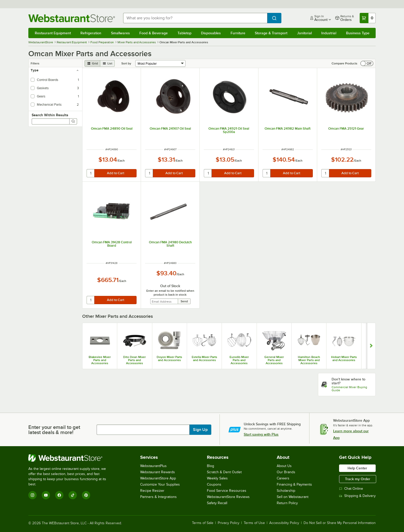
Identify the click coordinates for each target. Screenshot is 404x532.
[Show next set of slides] (371, 346)
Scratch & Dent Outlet (224, 472)
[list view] (107, 63)
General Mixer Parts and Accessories (274, 360)
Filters (35, 63)
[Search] (73, 121)
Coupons (214, 484)
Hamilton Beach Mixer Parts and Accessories (309, 360)
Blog (211, 466)
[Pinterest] (86, 495)
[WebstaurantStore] (71, 458)
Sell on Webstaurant (293, 497)
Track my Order (358, 479)
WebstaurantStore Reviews (228, 497)
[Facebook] (59, 495)
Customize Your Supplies (160, 484)
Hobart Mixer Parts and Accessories (344, 359)
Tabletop (184, 33)
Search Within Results (50, 115)
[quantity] (91, 173)
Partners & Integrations (158, 497)
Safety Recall (217, 503)
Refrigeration (91, 33)
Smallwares (120, 33)
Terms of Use (254, 523)
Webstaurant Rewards (158, 472)
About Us (284, 466)
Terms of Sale (203, 523)
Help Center (357, 468)
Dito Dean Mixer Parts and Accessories (134, 360)
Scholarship (286, 491)
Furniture (238, 33)
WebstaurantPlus (153, 466)
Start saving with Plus (261, 434)
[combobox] (195, 18)
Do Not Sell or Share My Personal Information (340, 523)
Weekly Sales (217, 478)
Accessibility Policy (284, 523)
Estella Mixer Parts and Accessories (204, 359)
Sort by (126, 63)
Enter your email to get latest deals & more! (54, 430)
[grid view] (92, 63)
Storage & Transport (271, 33)
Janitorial (304, 33)
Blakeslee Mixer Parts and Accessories (100, 360)
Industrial (329, 33)
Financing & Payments (294, 484)
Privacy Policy (229, 523)
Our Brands (286, 472)
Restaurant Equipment (53, 33)
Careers (283, 478)
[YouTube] (46, 495)
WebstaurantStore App (158, 478)
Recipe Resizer (152, 491)
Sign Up (200, 430)
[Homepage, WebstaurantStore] (72, 18)
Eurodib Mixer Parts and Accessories (239, 360)
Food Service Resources (227, 491)
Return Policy (287, 503)
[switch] (367, 63)
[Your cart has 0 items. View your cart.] (368, 18)
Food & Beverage (154, 33)
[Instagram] (32, 495)
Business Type (358, 33)
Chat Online (351, 489)
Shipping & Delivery (357, 496)
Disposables (211, 33)
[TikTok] (73, 495)
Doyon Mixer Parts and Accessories (169, 359)
